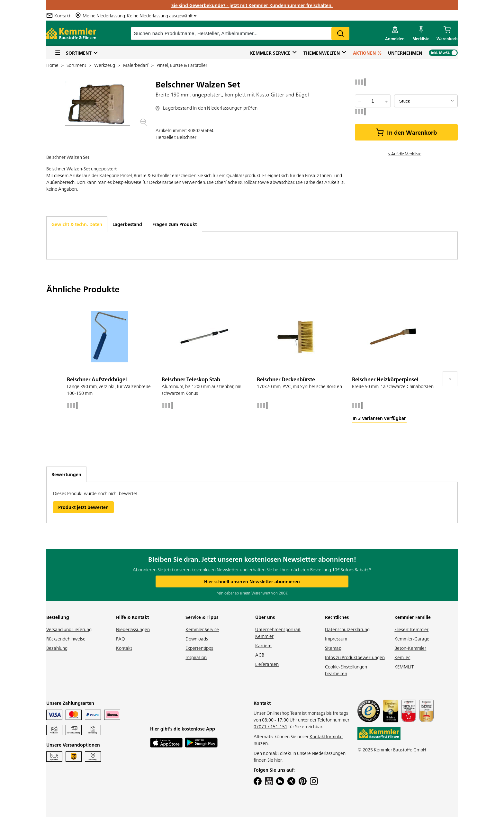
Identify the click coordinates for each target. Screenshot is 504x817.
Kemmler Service (270, 53)
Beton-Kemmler (410, 648)
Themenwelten (322, 53)
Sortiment (72, 53)
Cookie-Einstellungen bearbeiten (346, 670)
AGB (260, 655)
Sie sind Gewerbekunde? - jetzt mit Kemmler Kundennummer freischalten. (252, 5)
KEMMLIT (404, 667)
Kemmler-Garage (412, 639)
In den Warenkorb (406, 132)
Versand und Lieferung (69, 629)
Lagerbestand (127, 224)
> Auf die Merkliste (405, 153)
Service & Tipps (202, 617)
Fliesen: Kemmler (411, 629)
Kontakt (124, 648)
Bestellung (58, 617)
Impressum (336, 639)
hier (278, 760)
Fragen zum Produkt (175, 224)
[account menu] (395, 33)
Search (340, 33)
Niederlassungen (133, 629)
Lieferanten (267, 664)
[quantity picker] (373, 101)
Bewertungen (66, 474)
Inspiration (196, 657)
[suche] (240, 33)
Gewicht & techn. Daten (77, 224)
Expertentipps (199, 648)
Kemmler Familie (413, 617)
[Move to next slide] (450, 379)
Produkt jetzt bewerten (83, 507)
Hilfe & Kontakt (132, 617)
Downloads (197, 639)
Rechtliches (337, 617)
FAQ (121, 639)
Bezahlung (57, 648)
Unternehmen (405, 53)
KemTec (402, 657)
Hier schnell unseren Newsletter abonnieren (252, 581)
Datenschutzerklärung (347, 629)
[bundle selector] (426, 101)
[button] (98, 103)
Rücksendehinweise (66, 639)
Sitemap (333, 648)
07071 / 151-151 (270, 726)
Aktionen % (367, 53)
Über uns (265, 617)
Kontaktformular (326, 736)
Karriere (263, 645)
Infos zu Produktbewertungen (355, 657)
